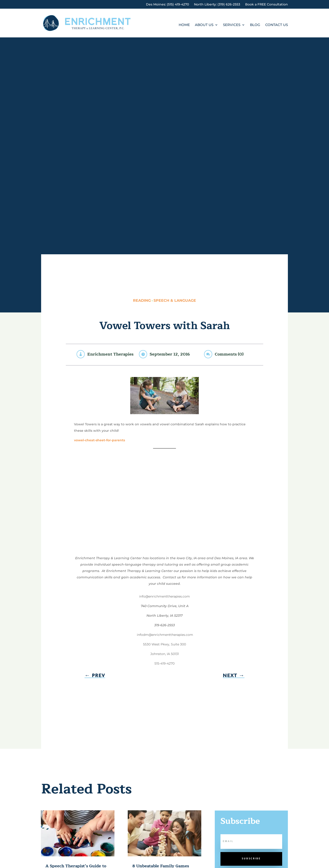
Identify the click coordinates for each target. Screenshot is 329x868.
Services (232, 25)
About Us (204, 25)
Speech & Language (175, 300)
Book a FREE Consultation (267, 5)
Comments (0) (229, 354)
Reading (142, 300)
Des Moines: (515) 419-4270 (167, 5)
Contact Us (277, 25)
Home (184, 25)
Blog (255, 25)
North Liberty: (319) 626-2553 (217, 5)
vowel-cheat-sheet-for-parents (99, 440)
